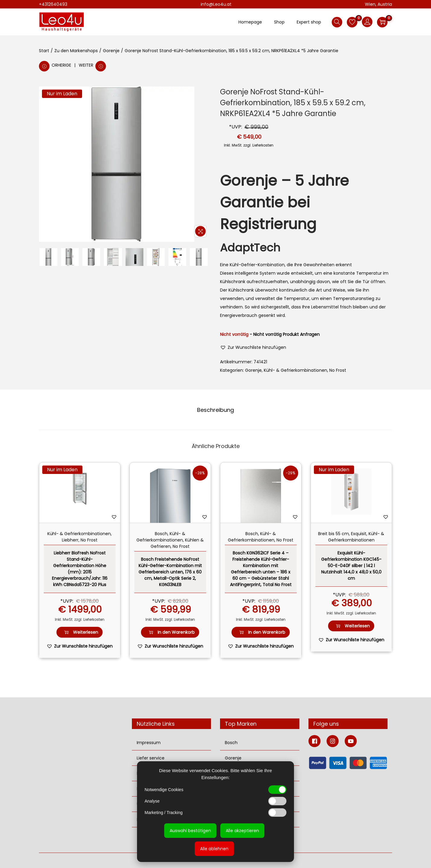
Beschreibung (215, 410)
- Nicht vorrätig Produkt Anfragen (285, 334)
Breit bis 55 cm (334, 534)
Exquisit (359, 534)
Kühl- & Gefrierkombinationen (295, 370)
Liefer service (151, 758)
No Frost (338, 370)
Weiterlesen (80, 632)
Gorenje (111, 51)
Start (44, 51)
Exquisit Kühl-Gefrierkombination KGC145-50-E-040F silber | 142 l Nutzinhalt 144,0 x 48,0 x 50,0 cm (351, 566)
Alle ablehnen (214, 849)
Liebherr (70, 540)
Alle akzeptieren (242, 831)
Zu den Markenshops (76, 51)
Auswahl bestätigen (190, 831)
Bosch (161, 534)
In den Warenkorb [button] (170, 632)
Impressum (149, 743)
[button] (253, 347)
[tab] (215, 410)
